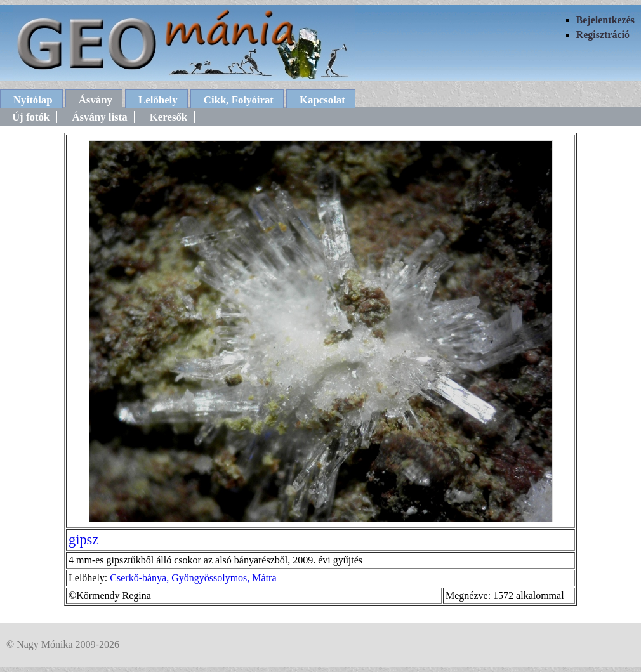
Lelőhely (158, 100)
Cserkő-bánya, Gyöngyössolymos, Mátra (193, 578)
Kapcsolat (322, 100)
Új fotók (31, 117)
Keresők (169, 117)
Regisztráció (603, 35)
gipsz (83, 540)
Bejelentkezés (605, 20)
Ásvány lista (99, 117)
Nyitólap (33, 100)
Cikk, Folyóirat (239, 100)
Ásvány (96, 100)
